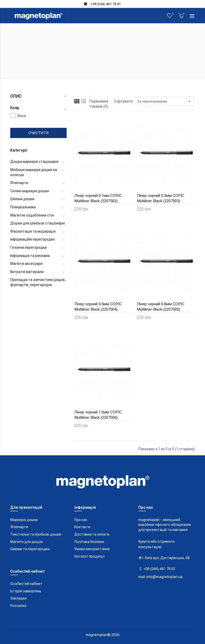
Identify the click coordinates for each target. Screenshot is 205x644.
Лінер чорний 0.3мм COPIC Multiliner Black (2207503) (161, 198)
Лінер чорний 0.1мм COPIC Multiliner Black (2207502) (98, 198)
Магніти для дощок (27, 542)
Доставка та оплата (92, 534)
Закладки (18, 598)
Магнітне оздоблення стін (32, 215)
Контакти (82, 527)
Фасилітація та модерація (33, 231)
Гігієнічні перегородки (28, 247)
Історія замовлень (26, 591)
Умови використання (92, 549)
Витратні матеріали (27, 272)
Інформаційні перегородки (32, 239)
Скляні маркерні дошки (30, 191)
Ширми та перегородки (30, 549)
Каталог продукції (90, 556)
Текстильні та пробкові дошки (36, 534)
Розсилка (18, 606)
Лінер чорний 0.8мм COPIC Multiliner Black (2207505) (161, 307)
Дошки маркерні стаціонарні (34, 162)
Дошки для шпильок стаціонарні (38, 223)
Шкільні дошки (22, 199)
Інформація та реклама (30, 256)
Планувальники (23, 207)
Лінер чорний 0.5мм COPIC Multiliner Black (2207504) (98, 307)
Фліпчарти (19, 183)
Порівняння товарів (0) (99, 104)
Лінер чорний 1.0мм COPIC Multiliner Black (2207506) (98, 415)
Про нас (81, 520)
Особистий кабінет (26, 584)
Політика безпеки (89, 542)
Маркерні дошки (24, 520)
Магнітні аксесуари (26, 264)
